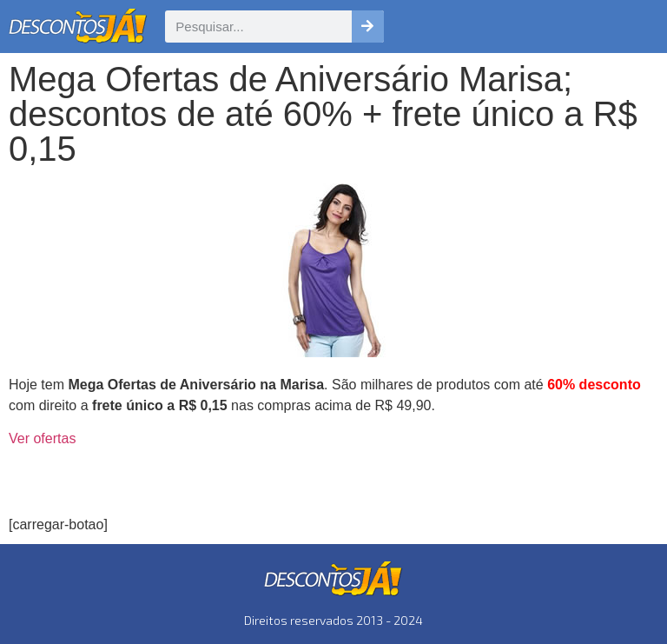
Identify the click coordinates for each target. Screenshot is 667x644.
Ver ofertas (42, 438)
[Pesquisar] (368, 27)
